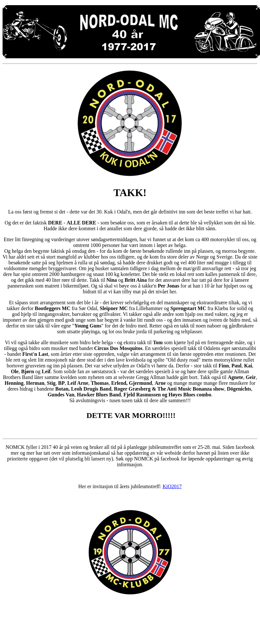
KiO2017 (172, 486)
